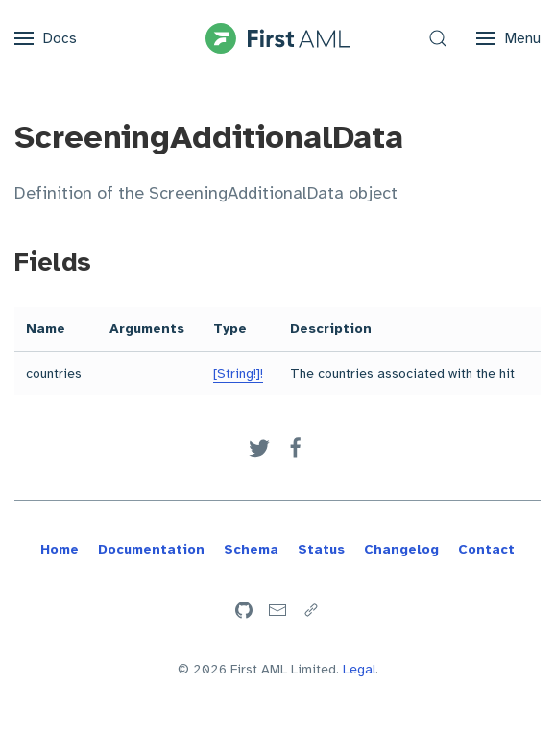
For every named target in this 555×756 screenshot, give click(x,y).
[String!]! (238, 374)
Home (60, 549)
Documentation (151, 549)
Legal (359, 669)
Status (321, 549)
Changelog (401, 549)
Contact (486, 549)
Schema (251, 549)
